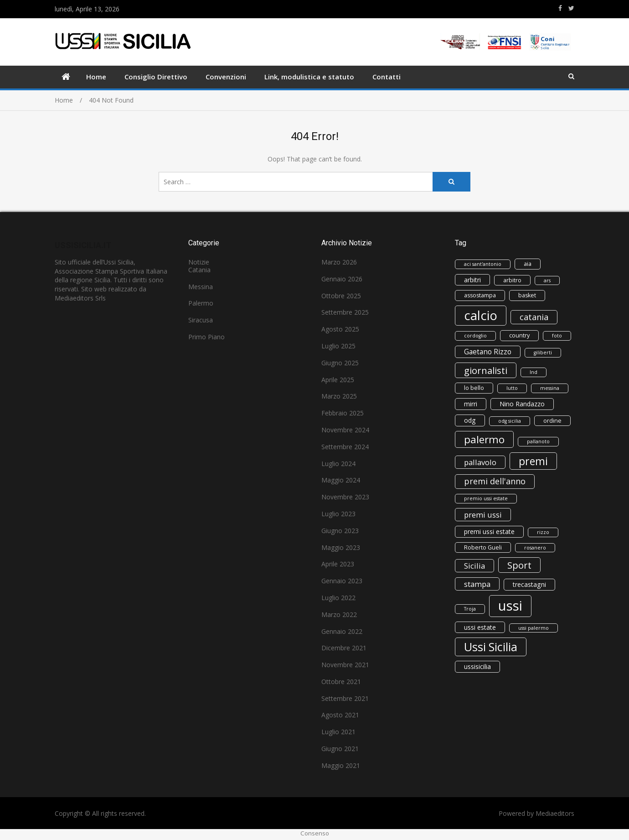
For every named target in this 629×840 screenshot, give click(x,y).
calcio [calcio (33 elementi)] (481, 315)
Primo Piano (206, 337)
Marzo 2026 (339, 262)
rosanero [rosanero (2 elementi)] (535, 548)
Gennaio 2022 (342, 631)
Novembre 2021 (345, 665)
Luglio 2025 (338, 346)
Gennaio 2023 (342, 581)
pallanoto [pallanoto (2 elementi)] (538, 441)
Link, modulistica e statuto (309, 77)
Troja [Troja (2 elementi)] (470, 609)
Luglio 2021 (338, 732)
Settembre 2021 (345, 698)
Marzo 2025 (339, 396)
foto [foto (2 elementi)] (557, 336)
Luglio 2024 (338, 464)
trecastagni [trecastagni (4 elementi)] (529, 584)
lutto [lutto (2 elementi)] (512, 388)
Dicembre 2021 (344, 648)
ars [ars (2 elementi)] (547, 280)
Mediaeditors (555, 813)
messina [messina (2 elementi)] (550, 388)
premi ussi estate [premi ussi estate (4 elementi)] (489, 531)
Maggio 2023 (341, 547)
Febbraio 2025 (343, 413)
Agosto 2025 (340, 329)
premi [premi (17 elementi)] (533, 461)
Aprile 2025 (338, 380)
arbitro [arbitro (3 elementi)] (512, 280)
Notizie (199, 262)
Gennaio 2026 (342, 279)
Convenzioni (226, 77)
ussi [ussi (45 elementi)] (510, 606)
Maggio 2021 (341, 765)
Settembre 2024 (345, 447)
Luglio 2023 (338, 514)
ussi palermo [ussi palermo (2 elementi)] (534, 628)
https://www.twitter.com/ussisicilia (571, 8)
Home (96, 77)
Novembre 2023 (345, 497)
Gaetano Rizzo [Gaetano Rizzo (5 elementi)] (488, 352)
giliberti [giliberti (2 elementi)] (543, 353)
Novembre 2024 (345, 430)
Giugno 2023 (340, 531)
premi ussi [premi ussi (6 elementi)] (483, 515)
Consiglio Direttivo (156, 77)
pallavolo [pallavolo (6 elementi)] (480, 462)
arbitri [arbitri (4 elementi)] (472, 280)
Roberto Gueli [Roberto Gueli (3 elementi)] (483, 547)
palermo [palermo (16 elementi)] (484, 439)
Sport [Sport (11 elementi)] (519, 565)
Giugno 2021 (340, 749)
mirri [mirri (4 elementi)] (471, 404)
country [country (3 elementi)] (519, 335)
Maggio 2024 (341, 480)
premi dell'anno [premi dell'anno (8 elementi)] (495, 481)
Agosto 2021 (340, 715)
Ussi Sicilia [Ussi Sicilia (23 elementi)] (491, 647)
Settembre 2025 (345, 312)
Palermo (201, 303)
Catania (199, 270)
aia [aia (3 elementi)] (528, 264)
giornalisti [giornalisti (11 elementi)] (486, 370)
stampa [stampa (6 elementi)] (477, 584)
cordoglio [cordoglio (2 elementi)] (475, 336)
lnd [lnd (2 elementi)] (534, 372)
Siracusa (201, 320)
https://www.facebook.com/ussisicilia (560, 8)
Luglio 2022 (338, 598)
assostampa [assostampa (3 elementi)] (480, 295)
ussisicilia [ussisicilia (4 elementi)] (477, 666)
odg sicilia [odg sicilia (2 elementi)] (510, 421)
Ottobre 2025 (341, 296)
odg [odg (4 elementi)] (470, 420)
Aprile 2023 (338, 564)
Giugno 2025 (340, 363)
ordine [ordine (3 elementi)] (552, 421)
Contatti (387, 77)
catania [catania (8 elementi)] (534, 317)
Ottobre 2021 (341, 682)
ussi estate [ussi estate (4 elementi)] (480, 627)
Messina (201, 287)
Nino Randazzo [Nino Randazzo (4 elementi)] (522, 404)
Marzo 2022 (339, 614)
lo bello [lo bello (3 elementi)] (474, 388)
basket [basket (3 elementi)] (527, 295)
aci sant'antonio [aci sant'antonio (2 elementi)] (483, 264)
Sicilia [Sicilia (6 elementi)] (474, 566)
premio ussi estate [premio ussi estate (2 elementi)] (486, 498)
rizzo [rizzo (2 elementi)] (543, 532)
